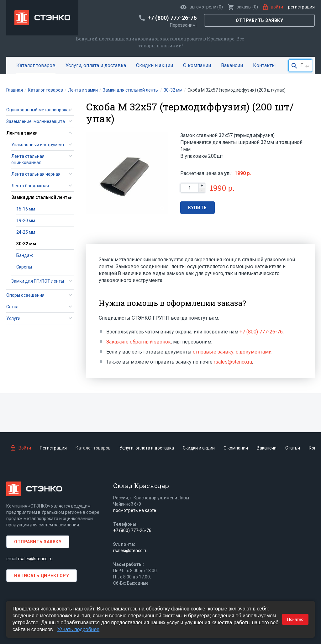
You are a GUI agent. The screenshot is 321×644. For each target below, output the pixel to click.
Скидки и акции (155, 65)
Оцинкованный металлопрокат (39, 110)
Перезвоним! (183, 25)
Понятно (295, 619)
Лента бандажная (30, 186)
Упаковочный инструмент (38, 145)
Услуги (13, 318)
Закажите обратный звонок (139, 342)
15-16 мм (26, 209)
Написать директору (42, 576)
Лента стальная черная (36, 174)
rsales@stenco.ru (233, 362)
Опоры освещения (25, 295)
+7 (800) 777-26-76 (261, 332)
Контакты (264, 65)
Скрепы (24, 267)
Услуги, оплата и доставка (96, 65)
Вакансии (232, 65)
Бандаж (25, 255)
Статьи (293, 448)
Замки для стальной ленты (41, 197)
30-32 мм (26, 244)
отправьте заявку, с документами (232, 352)
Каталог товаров (36, 65)
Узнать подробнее (78, 629)
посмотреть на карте (135, 510)
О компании (197, 65)
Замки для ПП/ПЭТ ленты (38, 281)
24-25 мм (26, 232)
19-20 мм (26, 221)
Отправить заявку (259, 20)
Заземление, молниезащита (36, 121)
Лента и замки (22, 133)
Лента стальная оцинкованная (28, 159)
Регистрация (301, 7)
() (243, 7)
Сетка (12, 307)
